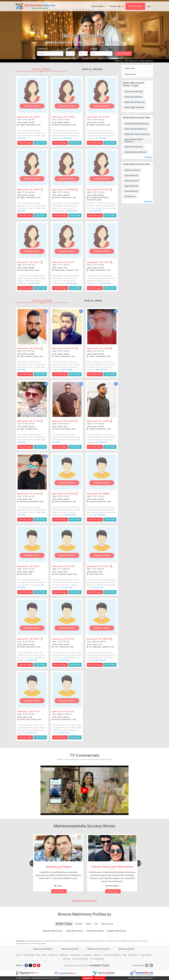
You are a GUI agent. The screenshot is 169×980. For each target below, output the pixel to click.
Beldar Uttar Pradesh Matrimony (137, 134)
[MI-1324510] (102, 545)
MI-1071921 (35, 712)
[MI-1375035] (102, 399)
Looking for (42, 49)
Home (19, 955)
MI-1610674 (35, 117)
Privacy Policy (145, 955)
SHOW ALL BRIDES (41, 69)
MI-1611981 (35, 421)
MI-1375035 (104, 421)
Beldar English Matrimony (134, 107)
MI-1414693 (70, 421)
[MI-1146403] (102, 240)
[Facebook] (26, 965)
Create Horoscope (80, 959)
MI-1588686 (104, 494)
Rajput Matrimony (131, 186)
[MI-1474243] (102, 168)
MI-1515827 (35, 190)
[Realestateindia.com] (65, 973)
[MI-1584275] (32, 617)
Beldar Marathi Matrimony (135, 102)
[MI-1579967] (67, 617)
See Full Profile (66, 138)
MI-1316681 (35, 494)
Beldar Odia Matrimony (133, 97)
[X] (30, 965)
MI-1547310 (70, 348)
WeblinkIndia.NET (147, 978)
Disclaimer (133, 955)
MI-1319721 (70, 712)
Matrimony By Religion (44, 949)
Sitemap (67, 959)
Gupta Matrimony (131, 175)
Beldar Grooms (130, 74)
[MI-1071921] (32, 690)
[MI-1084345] (102, 617)
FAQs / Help (41, 955)
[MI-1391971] (32, 240)
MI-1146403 (104, 262)
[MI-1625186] (67, 472)
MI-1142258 (104, 348)
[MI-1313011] (67, 240)
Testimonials (75, 955)
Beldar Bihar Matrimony (134, 147)
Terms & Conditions (112, 955)
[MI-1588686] (102, 472)
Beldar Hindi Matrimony (133, 92)
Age (67, 49)
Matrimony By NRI (127, 949)
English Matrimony (117, 931)
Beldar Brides (130, 68)
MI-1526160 (35, 348)
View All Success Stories (84, 901)
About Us (98, 955)
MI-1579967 (70, 639)
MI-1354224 (70, 117)
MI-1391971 (35, 262)
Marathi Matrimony (53, 931)
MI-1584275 (35, 639)
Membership (29, 955)
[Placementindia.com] (27, 973)
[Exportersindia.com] (142, 973)
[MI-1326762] (67, 545)
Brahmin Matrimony (132, 170)
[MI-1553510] (32, 545)
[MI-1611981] (32, 399)
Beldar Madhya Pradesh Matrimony (134, 140)
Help (150, 6)
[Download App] (147, 965)
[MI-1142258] (102, 327)
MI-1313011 (70, 262)
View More (148, 157)
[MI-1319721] (67, 690)
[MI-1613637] (102, 95)
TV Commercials (97, 959)
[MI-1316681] (32, 472)
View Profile (40, 143)
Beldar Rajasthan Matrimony (135, 152)
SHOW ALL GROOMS (92, 69)
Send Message (25, 143)
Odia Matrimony (75, 931)
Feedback (64, 955)
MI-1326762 (70, 566)
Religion (94, 49)
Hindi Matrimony (95, 931)
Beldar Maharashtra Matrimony (136, 124)
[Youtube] (35, 965)
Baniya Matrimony (132, 181)
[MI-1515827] (32, 168)
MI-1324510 (104, 566)
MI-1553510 (35, 566)
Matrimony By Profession (99, 949)
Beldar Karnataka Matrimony (135, 129)
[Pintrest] (39, 965)
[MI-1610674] (32, 95)
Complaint (87, 955)
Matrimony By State (71, 949)
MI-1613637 (104, 117)
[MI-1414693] (67, 399)
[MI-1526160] (32, 327)
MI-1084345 (104, 639)
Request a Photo (32, 106)
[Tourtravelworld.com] (104, 973)
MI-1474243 (104, 190)
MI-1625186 (70, 494)
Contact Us (53, 955)
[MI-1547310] (67, 327)
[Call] (46, 311)
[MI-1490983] (67, 168)
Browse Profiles (99, 6)
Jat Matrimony (130, 196)
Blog (125, 955)
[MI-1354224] (67, 95)
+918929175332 (99, 965)
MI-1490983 (70, 190)
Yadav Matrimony (131, 191)
